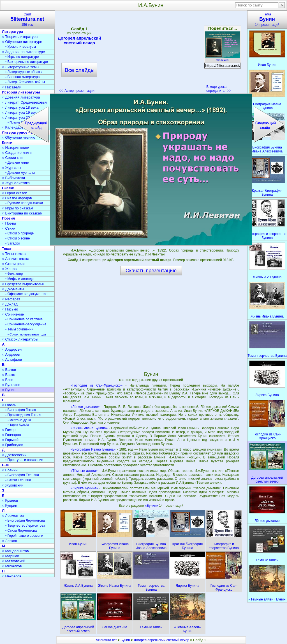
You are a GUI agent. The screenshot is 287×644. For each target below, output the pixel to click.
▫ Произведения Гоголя (23, 415)
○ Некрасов (12, 576)
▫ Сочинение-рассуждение (26, 324)
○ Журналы (11, 168)
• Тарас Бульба (18, 425)
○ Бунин (9, 390)
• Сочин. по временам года (27, 334)
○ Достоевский (14, 455)
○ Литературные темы (21, 67)
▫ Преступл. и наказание (24, 460)
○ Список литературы (20, 339)
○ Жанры (10, 269)
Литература (12, 32)
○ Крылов (10, 500)
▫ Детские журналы (20, 173)
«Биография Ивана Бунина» (93, 449)
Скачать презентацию (151, 271)
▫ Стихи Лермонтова (21, 531)
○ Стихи (9, 228)
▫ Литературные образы (24, 72)
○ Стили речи (13, 264)
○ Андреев (11, 354)
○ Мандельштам (16, 551)
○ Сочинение (13, 314)
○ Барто (9, 375)
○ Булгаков (11, 385)
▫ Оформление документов (26, 294)
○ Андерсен (12, 349)
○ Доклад (10, 304)
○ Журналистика (16, 183)
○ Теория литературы (20, 37)
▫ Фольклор (14, 274)
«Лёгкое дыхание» (85, 407)
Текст (7, 249)
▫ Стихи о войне (18, 238)
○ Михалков (12, 566)
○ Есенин (10, 470)
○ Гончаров (11, 435)
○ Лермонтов (13, 516)
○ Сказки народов (17, 198)
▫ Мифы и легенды (20, 279)
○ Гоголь (9, 405)
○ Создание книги (17, 153)
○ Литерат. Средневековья (24, 102)
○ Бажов (9, 370)
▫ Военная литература (22, 77)
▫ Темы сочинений (19, 329)
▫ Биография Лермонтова (25, 520)
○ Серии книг (13, 158)
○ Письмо (10, 309)
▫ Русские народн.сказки (24, 203)
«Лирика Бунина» (84, 488)
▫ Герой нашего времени (24, 536)
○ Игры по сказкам (18, 208)
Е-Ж (5, 465)
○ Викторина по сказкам (22, 213)
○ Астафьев (12, 359)
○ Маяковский (14, 561)
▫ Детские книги (17, 163)
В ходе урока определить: (219, 89)
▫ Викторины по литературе (27, 62)
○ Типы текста (14, 254)
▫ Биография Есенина (22, 475)
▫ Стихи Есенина (18, 480)
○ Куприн (10, 505)
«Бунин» (152, 506)
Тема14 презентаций (267, 20)
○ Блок (8, 380)
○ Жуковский (13, 485)
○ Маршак (10, 556)
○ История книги (16, 148)
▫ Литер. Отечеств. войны (25, 82)
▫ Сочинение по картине (24, 319)
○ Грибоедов (13, 445)
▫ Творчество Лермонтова (25, 526)
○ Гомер (9, 430)
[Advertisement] (151, 53)
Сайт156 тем (27, 20)
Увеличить (223, 59)
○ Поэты (9, 223)
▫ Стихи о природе (19, 233)
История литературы (21, 92)
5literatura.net (106, 640)
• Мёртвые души (19, 420)
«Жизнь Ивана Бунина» (89, 428)
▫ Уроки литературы (21, 47)
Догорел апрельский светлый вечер (79, 40)
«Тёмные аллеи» (84, 471)
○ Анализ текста (16, 259)
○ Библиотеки (13, 178)
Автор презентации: (77, 91)
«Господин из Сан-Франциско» (97, 385)
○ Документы (13, 289)
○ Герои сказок (14, 193)
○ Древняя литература (21, 97)
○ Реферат (11, 299)
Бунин (125, 640)
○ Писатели (12, 87)
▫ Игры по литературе (22, 57)
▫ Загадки (12, 243)
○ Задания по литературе (23, 52)
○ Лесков (10, 541)
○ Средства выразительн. (24, 284)
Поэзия (8, 218)
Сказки (8, 188)
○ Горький (10, 440)
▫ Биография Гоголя (21, 410)
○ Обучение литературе (22, 42)
